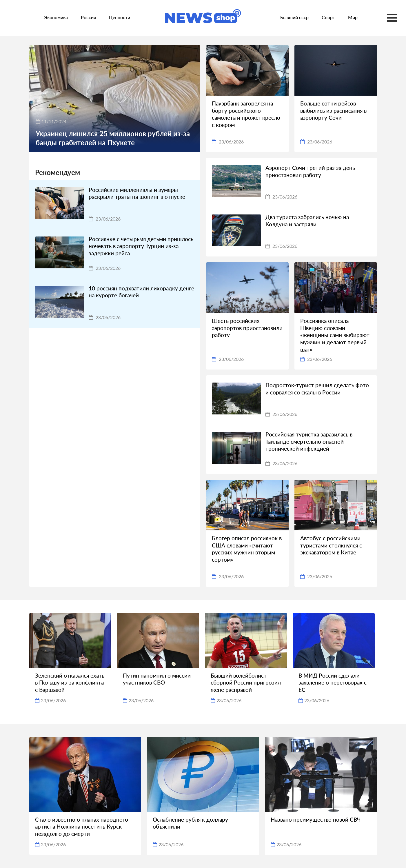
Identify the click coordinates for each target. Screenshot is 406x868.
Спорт (328, 17)
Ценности (120, 17)
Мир (353, 17)
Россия (88, 17)
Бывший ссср (294, 17)
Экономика (56, 17)
